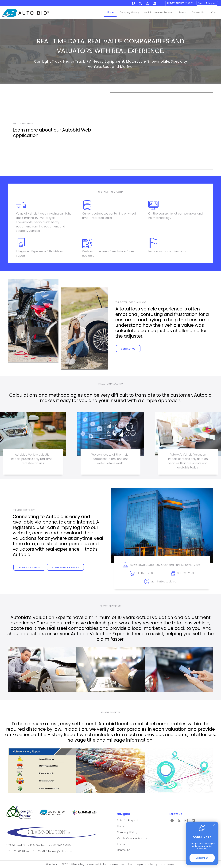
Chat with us (202, 858)
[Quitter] (214, 825)
